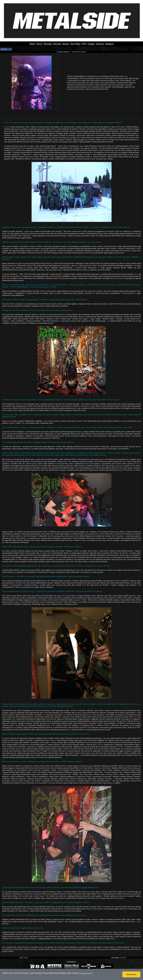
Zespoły (91, 44)
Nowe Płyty (75, 44)
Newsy (39, 44)
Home (32, 44)
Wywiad (4, 49)
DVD (84, 44)
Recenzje (57, 44)
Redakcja (109, 44)
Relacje (66, 44)
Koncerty (100, 44)
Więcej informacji (86, 973)
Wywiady (48, 44)
